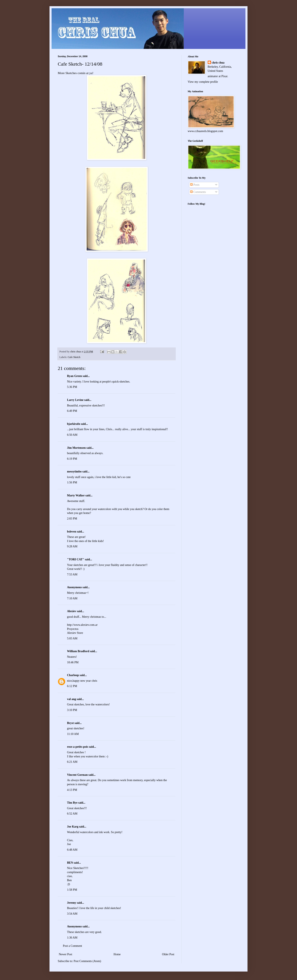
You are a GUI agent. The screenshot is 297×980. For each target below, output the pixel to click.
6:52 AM (72, 814)
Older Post (168, 954)
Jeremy (72, 903)
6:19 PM (72, 459)
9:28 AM (72, 546)
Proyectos (73, 629)
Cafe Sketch (74, 357)
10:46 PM (73, 662)
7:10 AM (72, 598)
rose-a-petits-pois (78, 747)
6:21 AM (72, 762)
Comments (198, 192)
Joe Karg (73, 827)
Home (117, 954)
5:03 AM (72, 638)
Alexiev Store (75, 633)
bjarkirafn (74, 424)
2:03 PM (72, 519)
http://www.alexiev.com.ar (82, 625)
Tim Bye (72, 803)
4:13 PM (72, 790)
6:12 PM (72, 686)
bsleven (72, 532)
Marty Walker (76, 495)
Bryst (70, 723)
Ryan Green (74, 376)
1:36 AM (72, 938)
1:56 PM (72, 482)
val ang (71, 699)
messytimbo (74, 472)
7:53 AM (72, 574)
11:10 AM (73, 734)
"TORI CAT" (76, 559)
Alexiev (72, 611)
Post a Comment (72, 946)
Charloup (73, 675)
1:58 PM (72, 890)
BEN (70, 863)
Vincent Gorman (77, 775)
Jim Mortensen (76, 448)
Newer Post (65, 954)
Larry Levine (75, 400)
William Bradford (78, 651)
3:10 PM (72, 710)
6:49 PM (72, 411)
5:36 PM (72, 387)
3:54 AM (72, 914)
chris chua (218, 63)
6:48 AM (72, 850)
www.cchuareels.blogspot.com (205, 131)
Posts (195, 185)
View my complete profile (203, 82)
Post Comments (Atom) (87, 961)
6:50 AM (72, 435)
